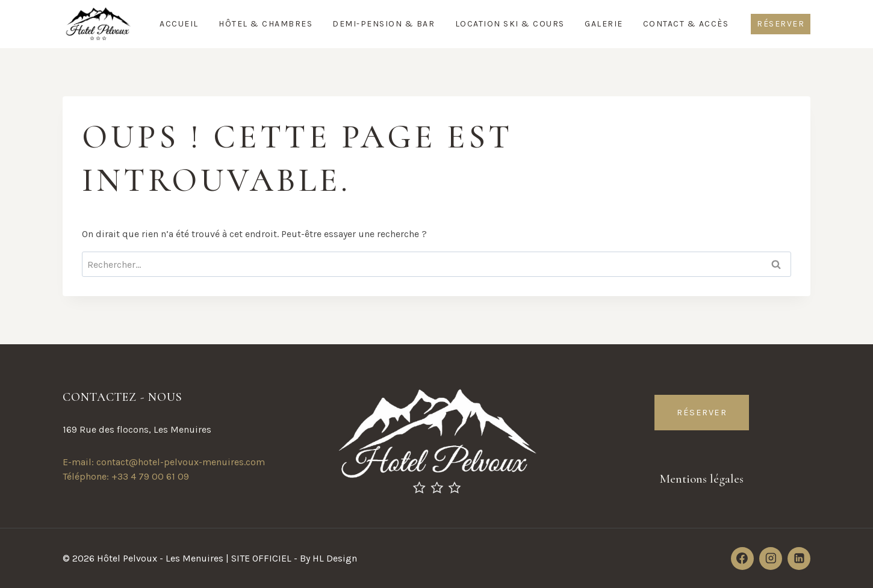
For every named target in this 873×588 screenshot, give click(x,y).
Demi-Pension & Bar (384, 24)
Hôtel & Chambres (266, 24)
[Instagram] (771, 559)
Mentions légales (702, 478)
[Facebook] (742, 559)
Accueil (179, 24)
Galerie (604, 24)
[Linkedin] (799, 559)
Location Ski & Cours (510, 24)
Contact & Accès (686, 24)
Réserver (781, 24)
